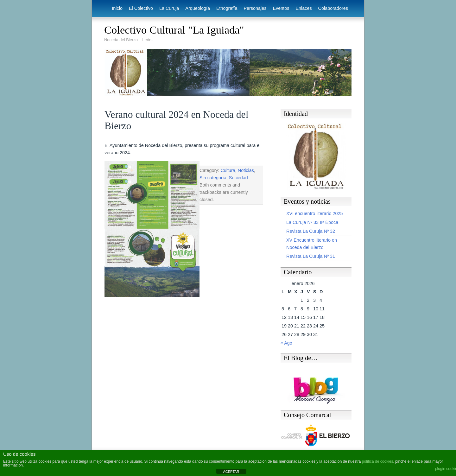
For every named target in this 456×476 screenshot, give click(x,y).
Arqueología (198, 8)
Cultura (228, 170)
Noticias (246, 170)
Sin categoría (213, 178)
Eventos (281, 8)
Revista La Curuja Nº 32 (311, 231)
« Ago (286, 343)
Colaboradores (333, 8)
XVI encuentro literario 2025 (314, 213)
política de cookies (378, 461)
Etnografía (227, 8)
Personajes (255, 8)
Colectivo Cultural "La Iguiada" (174, 30)
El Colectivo (141, 8)
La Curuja (169, 8)
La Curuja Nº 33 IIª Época (312, 222)
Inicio (117, 8)
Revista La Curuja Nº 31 (311, 256)
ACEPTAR (231, 472)
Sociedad (238, 178)
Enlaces (304, 8)
